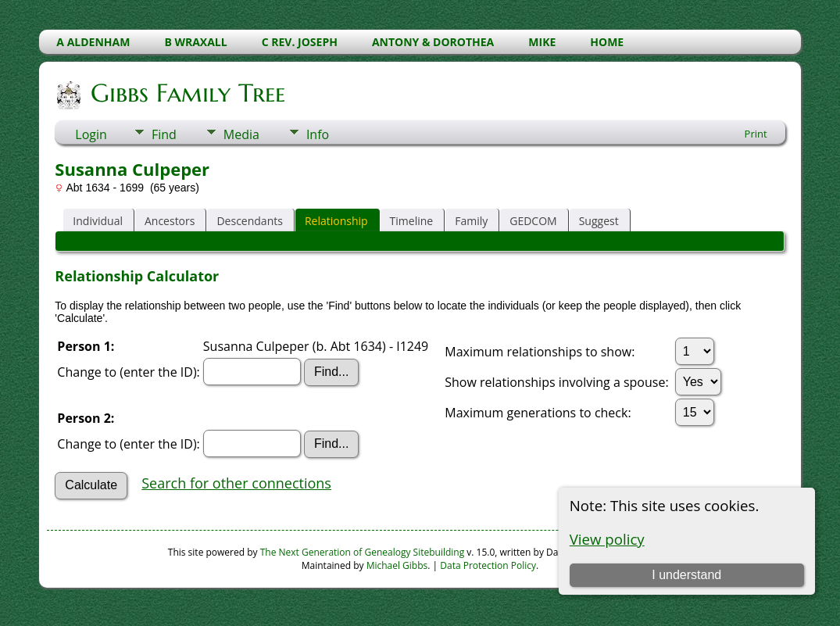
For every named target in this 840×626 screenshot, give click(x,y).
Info (318, 134)
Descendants (249, 221)
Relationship (336, 221)
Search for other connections (236, 483)
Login (91, 134)
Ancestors (170, 221)
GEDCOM (533, 221)
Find (164, 134)
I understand (686, 575)
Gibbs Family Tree (187, 93)
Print (756, 134)
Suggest (599, 221)
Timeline (412, 221)
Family (471, 221)
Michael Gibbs (397, 565)
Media (241, 134)
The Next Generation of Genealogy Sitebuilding (363, 552)
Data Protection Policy (488, 565)
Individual (98, 221)
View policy (607, 539)
